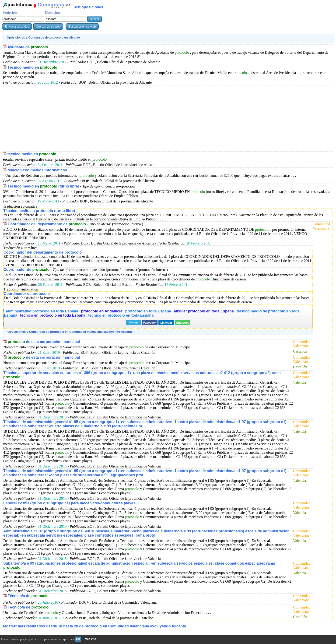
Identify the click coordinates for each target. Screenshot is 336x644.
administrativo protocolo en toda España (42, 311)
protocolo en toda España (148, 311)
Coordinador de (26, 270)
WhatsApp (182, 323)
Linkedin (166, 323)
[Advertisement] (143, 118)
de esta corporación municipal (44, 342)
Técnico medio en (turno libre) (43, 186)
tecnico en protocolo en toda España (53, 315)
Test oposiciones (88, 7)
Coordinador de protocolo (27, 294)
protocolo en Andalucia (102, 311)
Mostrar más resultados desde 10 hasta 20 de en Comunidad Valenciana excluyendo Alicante (95, 626)
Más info (90, 639)
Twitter (133, 323)
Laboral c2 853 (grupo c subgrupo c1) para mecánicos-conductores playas (69, 503)
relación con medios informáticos (37, 170)
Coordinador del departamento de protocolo (43, 252)
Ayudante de (28, 47)
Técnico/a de (28, 596)
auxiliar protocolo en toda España (204, 311)
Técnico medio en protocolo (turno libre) (39, 211)
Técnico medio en (32, 67)
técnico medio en (32, 154)
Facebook (150, 323)
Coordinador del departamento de (47, 224)
